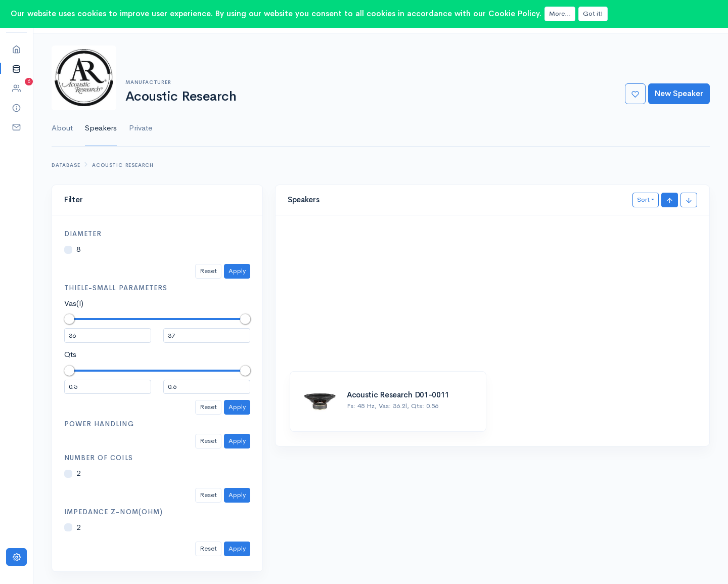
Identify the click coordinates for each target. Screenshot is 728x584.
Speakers (101, 128)
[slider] (69, 319)
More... (560, 13)
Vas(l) (74, 303)
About (62, 128)
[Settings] (16, 557)
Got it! (593, 13)
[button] (16, 69)
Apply (237, 271)
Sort (643, 199)
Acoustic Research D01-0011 (398, 395)
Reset (208, 271)
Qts (70, 354)
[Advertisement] (492, 298)
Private (141, 128)
